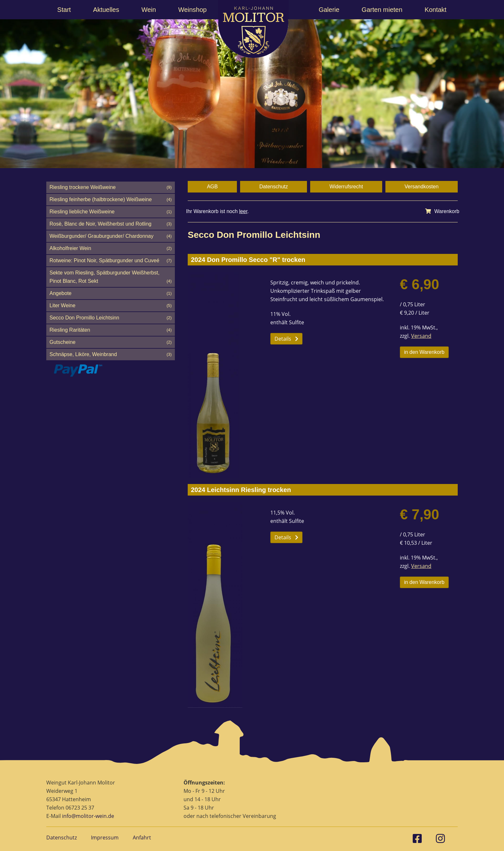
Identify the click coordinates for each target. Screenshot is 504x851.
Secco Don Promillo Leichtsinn (111, 318)
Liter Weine (111, 306)
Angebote (111, 293)
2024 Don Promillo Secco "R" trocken (248, 260)
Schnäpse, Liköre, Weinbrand (111, 354)
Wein (149, 10)
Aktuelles (106, 10)
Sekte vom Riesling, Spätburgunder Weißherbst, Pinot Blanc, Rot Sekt (111, 278)
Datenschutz (274, 187)
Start (64, 10)
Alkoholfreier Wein (111, 248)
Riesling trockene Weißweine (111, 187)
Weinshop (192, 10)
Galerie (329, 10)
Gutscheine (111, 342)
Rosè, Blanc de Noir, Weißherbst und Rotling (111, 224)
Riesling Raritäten (111, 330)
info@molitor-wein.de (88, 816)
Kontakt (436, 10)
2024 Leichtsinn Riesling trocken (241, 490)
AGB (212, 187)
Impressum (105, 838)
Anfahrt (142, 838)
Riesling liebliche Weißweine (111, 212)
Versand (421, 336)
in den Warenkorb (424, 352)
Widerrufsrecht (346, 187)
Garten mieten (382, 10)
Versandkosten (421, 187)
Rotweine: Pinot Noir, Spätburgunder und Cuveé (111, 261)
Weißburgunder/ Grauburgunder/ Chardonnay (111, 236)
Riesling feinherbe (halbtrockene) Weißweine (111, 200)
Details (286, 339)
